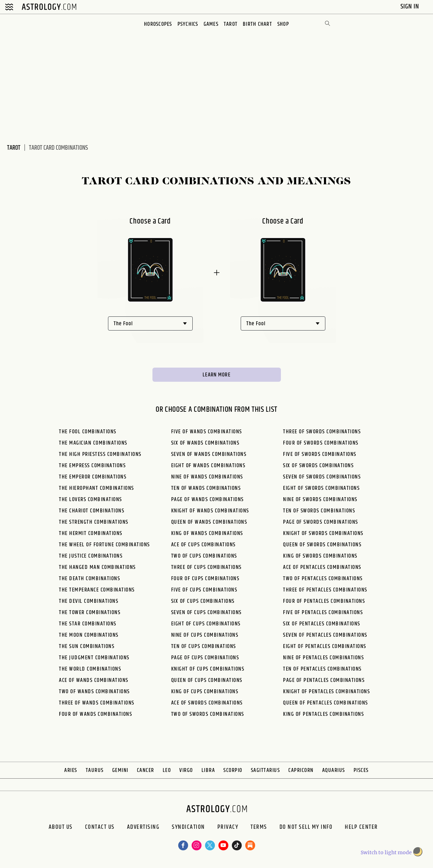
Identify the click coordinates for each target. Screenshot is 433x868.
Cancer (146, 772)
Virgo (186, 772)
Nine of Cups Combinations (205, 637)
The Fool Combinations (88, 433)
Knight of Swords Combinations (323, 535)
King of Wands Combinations (207, 535)
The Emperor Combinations (93, 479)
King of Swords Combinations (320, 558)
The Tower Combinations (90, 614)
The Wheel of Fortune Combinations (104, 546)
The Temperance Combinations (97, 592)
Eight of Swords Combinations (321, 490)
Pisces (361, 772)
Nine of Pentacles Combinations (323, 659)
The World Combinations (90, 671)
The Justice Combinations (91, 558)
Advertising (132, 831)
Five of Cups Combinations (204, 592)
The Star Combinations (88, 626)
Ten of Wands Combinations (206, 490)
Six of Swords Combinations (318, 467)
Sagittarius (266, 772)
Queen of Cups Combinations (207, 682)
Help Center (381, 831)
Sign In (411, 7)
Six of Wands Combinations (205, 445)
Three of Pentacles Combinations (325, 592)
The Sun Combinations (87, 648)
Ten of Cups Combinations (204, 648)
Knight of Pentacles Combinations (326, 693)
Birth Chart (259, 24)
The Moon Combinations (89, 637)
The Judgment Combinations (94, 659)
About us (36, 831)
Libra (208, 772)
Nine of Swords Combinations (320, 501)
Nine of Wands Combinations (207, 479)
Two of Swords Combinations (208, 716)
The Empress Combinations (92, 467)
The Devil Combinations (89, 603)
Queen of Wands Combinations (209, 524)
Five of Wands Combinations (207, 433)
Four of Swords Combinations (321, 445)
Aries (71, 772)
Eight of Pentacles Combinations (325, 648)
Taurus (95, 772)
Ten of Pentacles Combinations (322, 671)
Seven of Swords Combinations (322, 479)
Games (211, 24)
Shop (285, 24)
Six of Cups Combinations (203, 603)
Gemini (120, 772)
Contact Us (82, 831)
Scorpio (233, 772)
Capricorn (301, 772)
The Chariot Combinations (92, 513)
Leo (167, 772)
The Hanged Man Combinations (97, 569)
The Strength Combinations (94, 524)
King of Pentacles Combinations (323, 716)
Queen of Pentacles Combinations (326, 705)
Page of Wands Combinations (208, 501)
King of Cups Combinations (205, 693)
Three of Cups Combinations (206, 569)
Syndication (184, 831)
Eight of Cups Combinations (206, 626)
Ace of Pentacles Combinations (322, 569)
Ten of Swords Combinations (319, 513)
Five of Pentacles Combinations (323, 614)
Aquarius (334, 772)
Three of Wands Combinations (97, 705)
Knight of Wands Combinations (210, 513)
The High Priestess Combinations (100, 456)
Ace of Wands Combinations (94, 682)
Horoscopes (157, 24)
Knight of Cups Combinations (208, 671)
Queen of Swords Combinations (322, 546)
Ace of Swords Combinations (207, 705)
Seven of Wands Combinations (209, 456)
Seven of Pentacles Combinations (325, 637)
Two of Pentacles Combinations (323, 580)
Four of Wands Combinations (95, 716)
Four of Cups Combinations (205, 580)
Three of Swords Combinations (322, 433)
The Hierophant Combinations (97, 490)
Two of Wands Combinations (94, 693)
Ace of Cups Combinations (203, 546)
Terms (266, 831)
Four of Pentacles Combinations (324, 603)
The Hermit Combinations (91, 535)
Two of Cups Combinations (204, 558)
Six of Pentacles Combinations (322, 626)
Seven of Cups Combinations (206, 614)
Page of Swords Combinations (321, 524)
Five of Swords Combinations (320, 456)
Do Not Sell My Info (319, 831)
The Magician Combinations (93, 445)
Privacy (229, 831)
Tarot (231, 24)
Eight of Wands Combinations (208, 467)
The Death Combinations (89, 580)
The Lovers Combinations (91, 501)
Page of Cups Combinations (205, 659)
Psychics (187, 24)
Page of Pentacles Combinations (324, 682)
